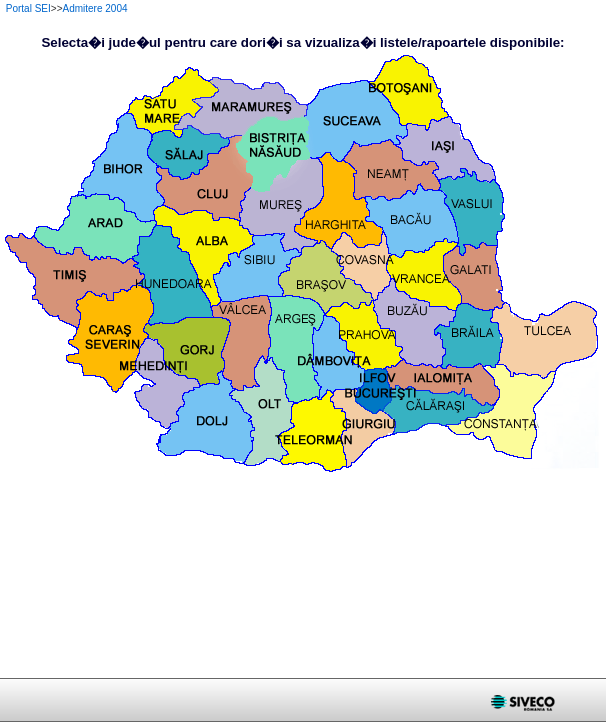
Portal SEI (28, 8)
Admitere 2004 (95, 8)
